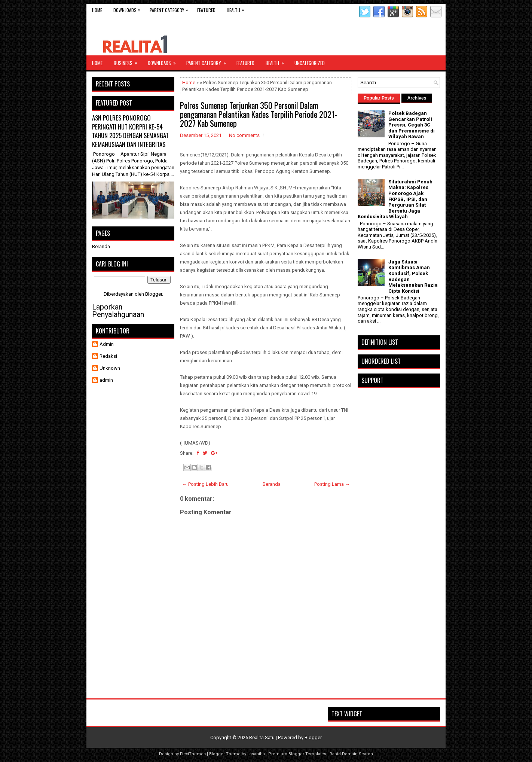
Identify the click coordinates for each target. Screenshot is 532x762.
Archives (417, 98)
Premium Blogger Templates (297, 754)
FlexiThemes (193, 754)
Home (97, 10)
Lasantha (256, 754)
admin (106, 380)
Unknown (110, 368)
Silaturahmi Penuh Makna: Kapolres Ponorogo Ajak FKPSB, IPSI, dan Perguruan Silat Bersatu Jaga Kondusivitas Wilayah (395, 199)
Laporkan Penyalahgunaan (118, 311)
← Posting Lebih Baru (205, 484)
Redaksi (108, 356)
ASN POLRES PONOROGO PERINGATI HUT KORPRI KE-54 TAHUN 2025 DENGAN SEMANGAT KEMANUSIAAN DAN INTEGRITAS (130, 131)
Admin (107, 344)
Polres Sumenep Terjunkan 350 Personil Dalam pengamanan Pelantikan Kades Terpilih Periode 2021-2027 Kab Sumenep (259, 114)
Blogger (154, 294)
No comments (244, 135)
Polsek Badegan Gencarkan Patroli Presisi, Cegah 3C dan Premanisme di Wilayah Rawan (412, 125)
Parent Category (171, 8)
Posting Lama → (332, 484)
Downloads (129, 8)
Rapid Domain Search (351, 754)
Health (237, 8)
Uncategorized (310, 63)
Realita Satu (262, 737)
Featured (206, 10)
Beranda (272, 484)
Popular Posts (379, 98)
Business (128, 61)
